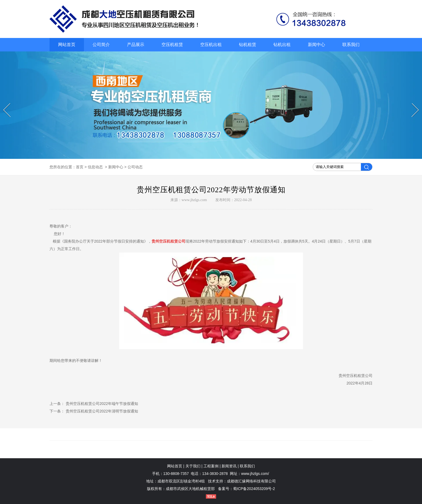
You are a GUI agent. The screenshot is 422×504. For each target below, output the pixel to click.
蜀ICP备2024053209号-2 (254, 489)
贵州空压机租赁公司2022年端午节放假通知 (101, 404)
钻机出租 (282, 45)
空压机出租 (211, 45)
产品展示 (136, 45)
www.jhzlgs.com (194, 200)
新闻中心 (316, 45)
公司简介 (101, 45)
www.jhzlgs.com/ (255, 474)
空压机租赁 (172, 45)
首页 (80, 167)
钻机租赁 (248, 45)
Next (412, 103)
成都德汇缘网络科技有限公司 (251, 481)
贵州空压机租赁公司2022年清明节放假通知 (101, 411)
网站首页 (67, 45)
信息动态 (95, 167)
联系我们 (351, 45)
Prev (4, 103)
